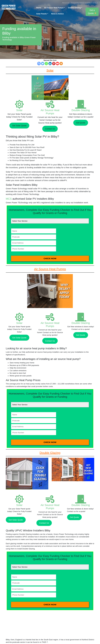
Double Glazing (74, 8)
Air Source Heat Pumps (54, 8)
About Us (66, 3)
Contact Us (50, 129)
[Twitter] (43, 64)
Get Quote (81, 123)
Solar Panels (42, 14)
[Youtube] (57, 64)
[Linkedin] (50, 64)
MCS (9, 199)
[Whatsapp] (46, 64)
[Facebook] (39, 64)
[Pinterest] (54, 64)
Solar (19, 110)
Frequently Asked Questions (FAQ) (84, 3)
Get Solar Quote (19, 126)
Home (39, 8)
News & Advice (57, 14)
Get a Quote (92, 12)
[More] (61, 64)
